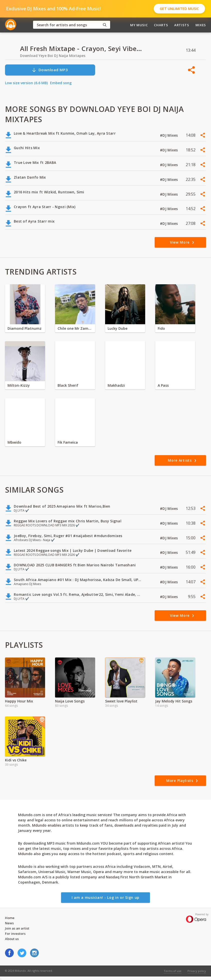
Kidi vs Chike (16, 760)
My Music (139, 25)
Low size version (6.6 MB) (26, 83)
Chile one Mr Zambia (75, 328)
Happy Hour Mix (19, 701)
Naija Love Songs (70, 701)
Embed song (61, 83)
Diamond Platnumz (25, 328)
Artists (182, 25)
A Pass (163, 385)
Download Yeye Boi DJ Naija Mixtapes (53, 56)
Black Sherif (68, 385)
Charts (161, 25)
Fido (161, 328)
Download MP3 (50, 70)
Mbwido (14, 442)
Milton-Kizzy (19, 385)
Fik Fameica (68, 442)
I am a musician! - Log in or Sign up (106, 897)
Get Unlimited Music (179, 9)
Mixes (201, 25)
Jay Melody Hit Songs (174, 701)
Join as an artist (17, 928)
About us (12, 939)
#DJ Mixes (169, 135)
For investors (15, 934)
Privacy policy (197, 971)
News (9, 923)
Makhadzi (116, 385)
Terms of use (173, 971)
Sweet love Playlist (121, 701)
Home (10, 918)
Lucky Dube (118, 328)
